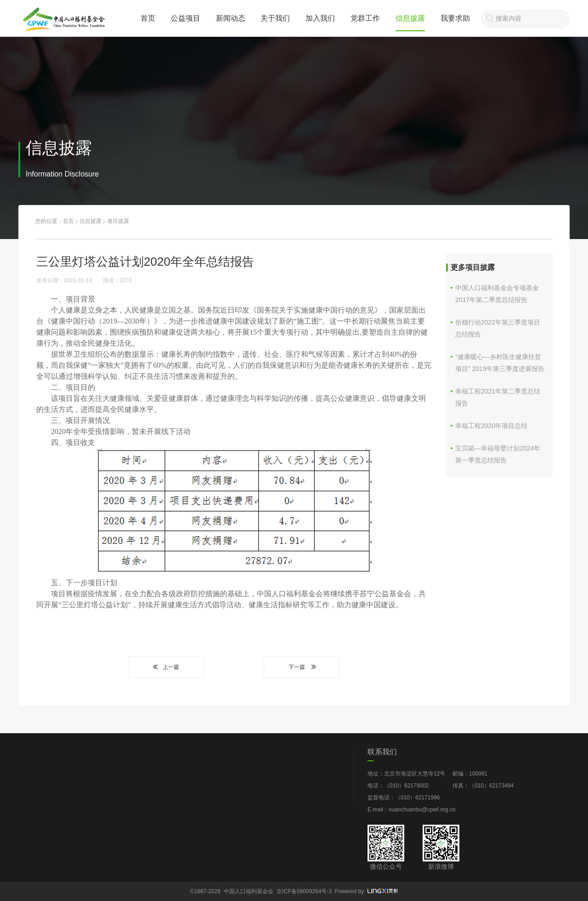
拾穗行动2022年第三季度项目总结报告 (498, 328)
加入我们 (320, 18)
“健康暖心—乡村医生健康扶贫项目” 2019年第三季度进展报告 (500, 363)
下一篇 (301, 667)
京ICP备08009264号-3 (304, 891)
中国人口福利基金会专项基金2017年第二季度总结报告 (497, 294)
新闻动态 (231, 18)
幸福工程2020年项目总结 (491, 426)
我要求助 (455, 18)
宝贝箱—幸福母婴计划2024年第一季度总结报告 (498, 454)
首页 (148, 18)
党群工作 (365, 18)
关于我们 (275, 18)
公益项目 (186, 18)
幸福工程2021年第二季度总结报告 (498, 397)
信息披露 (410, 18)
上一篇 (166, 667)
